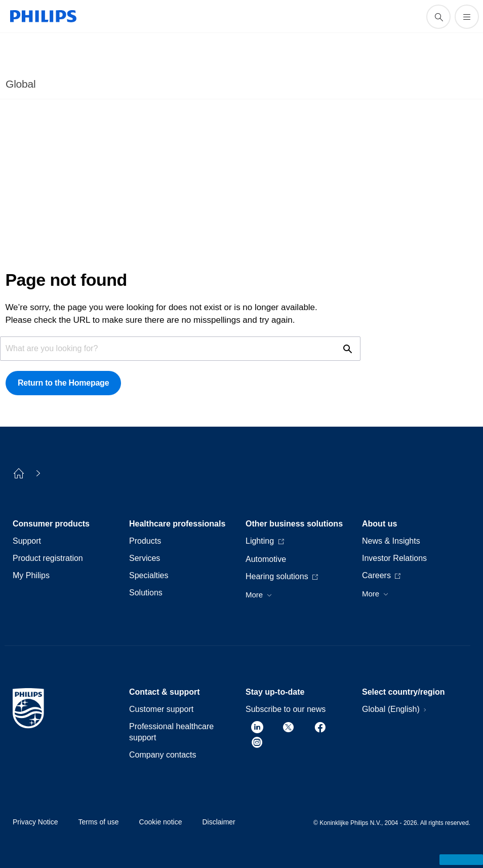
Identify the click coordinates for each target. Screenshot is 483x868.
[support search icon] (438, 17)
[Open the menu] (467, 17)
